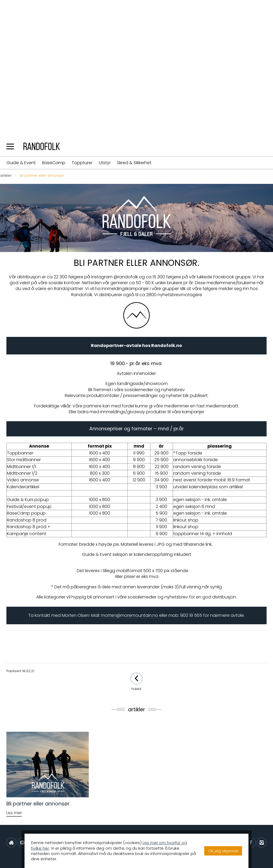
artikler (6, 176)
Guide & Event (21, 163)
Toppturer (82, 163)
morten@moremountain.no (130, 615)
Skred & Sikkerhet (134, 163)
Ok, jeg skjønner (223, 851)
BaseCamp (54, 163)
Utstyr (105, 163)
